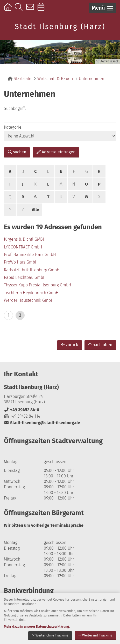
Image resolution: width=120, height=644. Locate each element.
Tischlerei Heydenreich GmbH (31, 293)
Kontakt (31, 10)
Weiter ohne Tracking (50, 635)
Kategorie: (13, 127)
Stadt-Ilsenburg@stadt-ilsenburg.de (42, 423)
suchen (17, 152)
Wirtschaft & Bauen (55, 79)
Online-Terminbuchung (43, 10)
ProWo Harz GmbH (21, 262)
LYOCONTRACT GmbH (23, 247)
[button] (102, 8)
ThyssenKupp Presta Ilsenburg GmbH (38, 285)
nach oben (100, 345)
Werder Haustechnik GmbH (29, 300)
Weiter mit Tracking (95, 635)
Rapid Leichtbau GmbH (25, 277)
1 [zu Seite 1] (9, 315)
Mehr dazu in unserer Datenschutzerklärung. (37, 626)
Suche (20, 10)
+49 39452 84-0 (22, 410)
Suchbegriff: (15, 109)
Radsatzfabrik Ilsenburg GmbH (32, 270)
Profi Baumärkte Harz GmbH (30, 255)
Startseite (8, 10)
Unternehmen (91, 79)
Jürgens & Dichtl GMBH (25, 239)
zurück (70, 345)
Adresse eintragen (56, 152)
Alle (36, 210)
